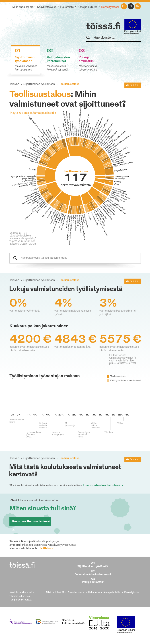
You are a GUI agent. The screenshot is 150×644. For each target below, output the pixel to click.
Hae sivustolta (90, 38)
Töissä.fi (14, 84)
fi (131, 6)
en (124, 6)
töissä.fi (103, 27)
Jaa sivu (134, 85)
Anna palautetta (87, 7)
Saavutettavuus (47, 7)
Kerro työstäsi (110, 7)
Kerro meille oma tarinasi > (31, 523)
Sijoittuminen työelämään (39, 84)
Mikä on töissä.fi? (23, 7)
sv (138, 6)
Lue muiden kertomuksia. (102, 485)
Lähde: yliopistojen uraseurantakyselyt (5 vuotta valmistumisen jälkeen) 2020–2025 (23, 240)
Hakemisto (67, 7)
